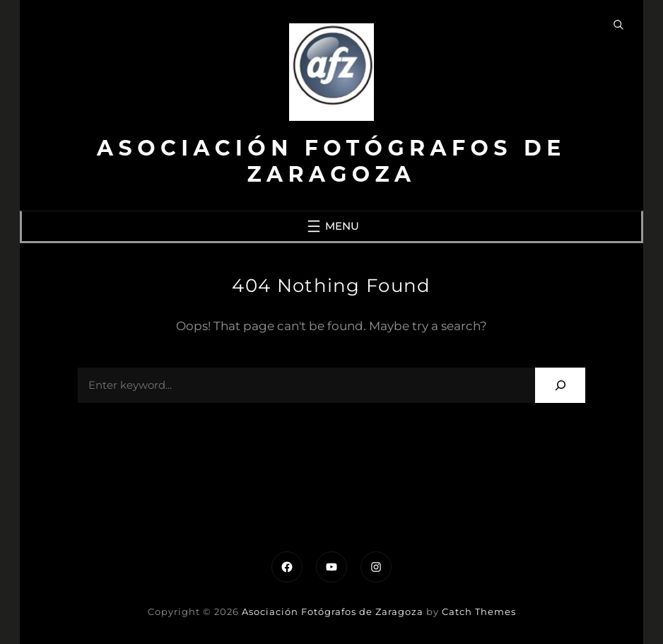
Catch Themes (479, 611)
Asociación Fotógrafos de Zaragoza (331, 161)
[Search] (560, 385)
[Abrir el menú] (331, 226)
